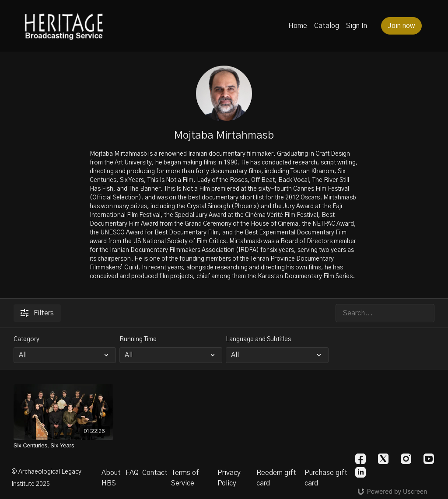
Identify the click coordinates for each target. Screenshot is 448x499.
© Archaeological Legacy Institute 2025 (46, 478)
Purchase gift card (326, 478)
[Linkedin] (360, 472)
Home (298, 26)
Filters (37, 313)
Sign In (357, 26)
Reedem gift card (276, 478)
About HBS (111, 478)
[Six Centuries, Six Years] (64, 446)
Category (26, 339)
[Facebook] (360, 459)
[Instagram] (406, 459)
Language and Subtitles (258, 339)
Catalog (327, 26)
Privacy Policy (229, 478)
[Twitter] (383, 459)
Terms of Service (185, 478)
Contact (155, 473)
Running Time (138, 339)
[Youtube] (429, 459)
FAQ (132, 473)
